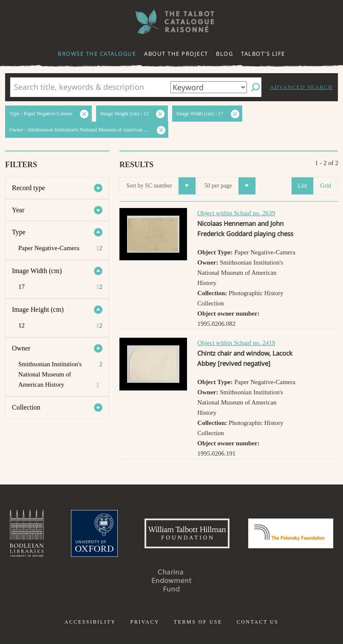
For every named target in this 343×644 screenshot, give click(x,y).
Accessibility (90, 622)
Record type (28, 188)
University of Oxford (94, 533)
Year (18, 210)
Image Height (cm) (38, 309)
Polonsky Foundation (291, 533)
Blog (224, 54)
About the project (176, 54)
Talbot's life (263, 54)
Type (19, 232)
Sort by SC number (161, 186)
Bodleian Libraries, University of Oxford (27, 533)
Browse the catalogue (97, 54)
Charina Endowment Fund (172, 580)
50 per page (230, 186)
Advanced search (301, 87)
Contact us (258, 622)
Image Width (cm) (37, 271)
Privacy (145, 622)
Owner (21, 348)
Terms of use (198, 622)
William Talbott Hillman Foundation (187, 533)
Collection (26, 407)
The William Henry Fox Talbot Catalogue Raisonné (172, 21)
